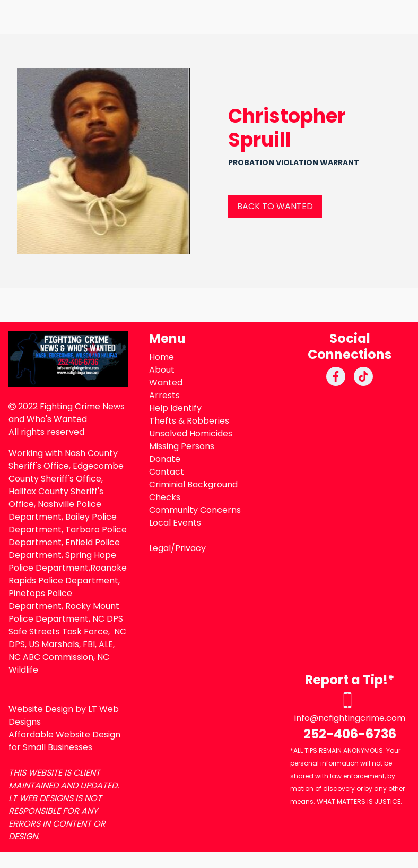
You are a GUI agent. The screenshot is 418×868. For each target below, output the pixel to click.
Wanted (166, 383)
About (162, 370)
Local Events (175, 523)
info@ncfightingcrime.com (350, 718)
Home (162, 357)
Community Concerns (195, 510)
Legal (160, 548)
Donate (165, 459)
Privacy (190, 548)
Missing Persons (182, 446)
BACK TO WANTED (275, 206)
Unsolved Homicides (191, 433)
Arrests (164, 395)
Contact (167, 472)
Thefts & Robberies (189, 421)
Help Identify (175, 408)
